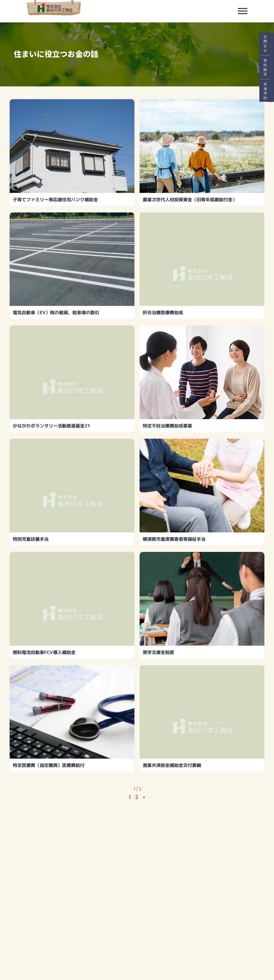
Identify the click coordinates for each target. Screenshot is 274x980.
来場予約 (265, 91)
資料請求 (265, 67)
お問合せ (265, 44)
